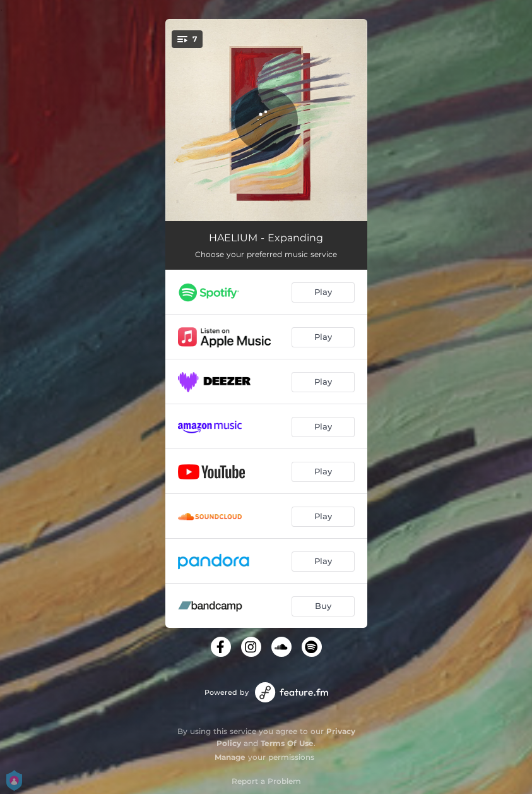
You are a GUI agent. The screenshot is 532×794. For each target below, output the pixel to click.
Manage (230, 757)
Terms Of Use (287, 743)
